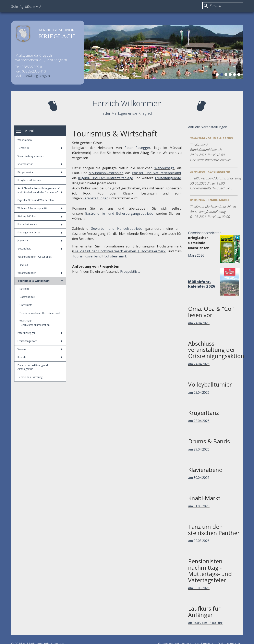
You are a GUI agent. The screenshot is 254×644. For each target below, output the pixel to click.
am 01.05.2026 (199, 506)
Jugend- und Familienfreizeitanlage (105, 178)
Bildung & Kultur (40, 216)
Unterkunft (26, 305)
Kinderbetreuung (40, 224)
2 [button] (222, 75)
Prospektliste (130, 271)
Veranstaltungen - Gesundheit (34, 257)
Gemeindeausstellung (30, 377)
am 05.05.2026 (199, 588)
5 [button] (235, 75)
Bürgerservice (40, 172)
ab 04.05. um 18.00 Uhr (205, 623)
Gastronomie (27, 297)
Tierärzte (23, 265)
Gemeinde (40, 148)
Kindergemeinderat (40, 232)
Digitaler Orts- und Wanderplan (36, 200)
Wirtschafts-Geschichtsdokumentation (35, 323)
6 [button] (239, 75)
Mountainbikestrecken (106, 173)
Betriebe (25, 289)
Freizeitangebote (40, 341)
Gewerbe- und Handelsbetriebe (117, 229)
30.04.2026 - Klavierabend (210, 172)
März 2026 (196, 255)
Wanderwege (164, 168)
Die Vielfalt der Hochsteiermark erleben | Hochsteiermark (119, 251)
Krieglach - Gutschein (29, 180)
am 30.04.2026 (199, 478)
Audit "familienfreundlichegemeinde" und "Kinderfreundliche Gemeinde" (40, 190)
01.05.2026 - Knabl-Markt (210, 200)
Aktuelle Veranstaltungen (208, 127)
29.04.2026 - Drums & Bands (211, 138)
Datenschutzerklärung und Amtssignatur (33, 367)
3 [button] (227, 75)
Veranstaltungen (40, 273)
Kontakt (40, 357)
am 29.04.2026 (199, 449)
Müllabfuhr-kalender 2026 (202, 284)
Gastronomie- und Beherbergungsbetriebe (119, 213)
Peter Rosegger (40, 333)
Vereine (40, 349)
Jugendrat (40, 240)
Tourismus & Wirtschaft (40, 281)
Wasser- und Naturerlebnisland (156, 173)
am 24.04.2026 (199, 323)
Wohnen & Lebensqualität (40, 208)
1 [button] (218, 75)
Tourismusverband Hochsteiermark (40, 313)
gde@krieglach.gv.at (37, 76)
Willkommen (25, 140)
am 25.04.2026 (199, 392)
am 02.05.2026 (199, 541)
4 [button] (231, 75)
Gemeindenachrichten (205, 233)
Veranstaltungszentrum (31, 156)
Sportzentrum (40, 164)
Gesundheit (40, 249)
